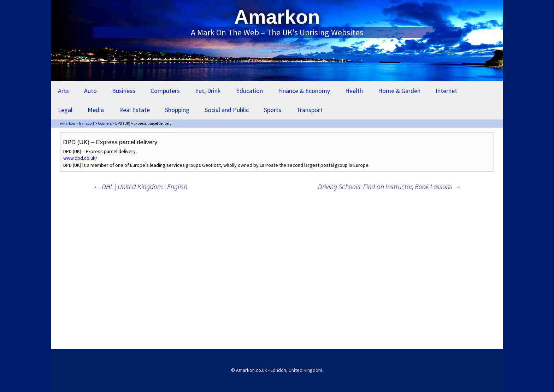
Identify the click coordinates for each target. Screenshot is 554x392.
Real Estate (134, 110)
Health (354, 91)
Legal (65, 110)
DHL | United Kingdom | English (140, 186)
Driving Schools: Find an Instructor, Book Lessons (389, 186)
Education (249, 91)
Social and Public (227, 110)
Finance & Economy (304, 91)
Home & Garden (399, 91)
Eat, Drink (208, 91)
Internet (446, 91)
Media (96, 110)
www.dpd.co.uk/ (80, 158)
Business (124, 91)
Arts (63, 91)
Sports (273, 110)
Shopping (177, 110)
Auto (90, 91)
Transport (310, 110)
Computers (165, 91)
